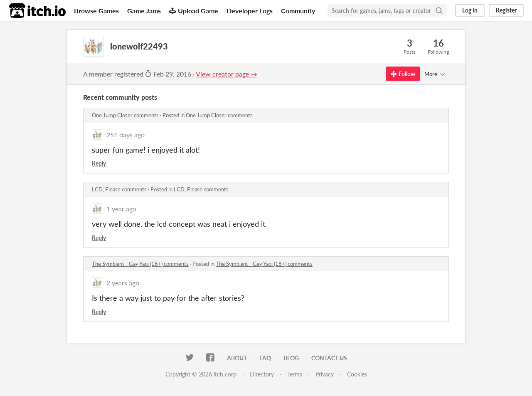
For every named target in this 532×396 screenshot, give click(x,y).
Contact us (329, 358)
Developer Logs (250, 11)
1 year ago (121, 209)
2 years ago (123, 283)
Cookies (357, 374)
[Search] (439, 10)
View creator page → (227, 74)
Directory (262, 374)
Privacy (325, 374)
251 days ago (126, 135)
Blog (291, 358)
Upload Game (194, 11)
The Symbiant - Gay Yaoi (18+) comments (140, 264)
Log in (470, 10)
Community (298, 11)
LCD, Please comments (119, 189)
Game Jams (144, 11)
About (237, 358)
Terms (295, 374)
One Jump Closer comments (125, 115)
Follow (403, 74)
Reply (99, 163)
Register (506, 10)
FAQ (265, 358)
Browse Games (96, 11)
